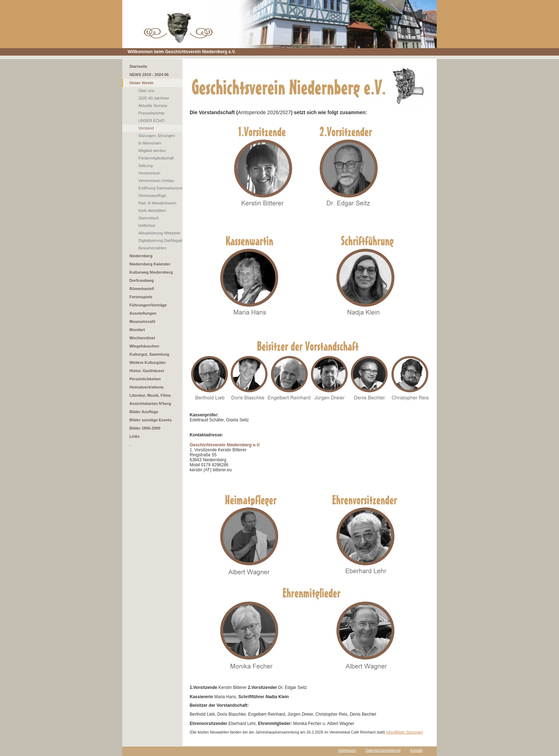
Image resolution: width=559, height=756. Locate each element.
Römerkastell (142, 289)
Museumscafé (142, 321)
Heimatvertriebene (147, 387)
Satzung (145, 166)
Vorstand (146, 128)
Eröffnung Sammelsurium (160, 188)
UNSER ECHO (151, 121)
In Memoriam (150, 143)
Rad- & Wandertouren (157, 203)
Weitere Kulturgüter (148, 362)
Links (135, 436)
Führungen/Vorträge (148, 305)
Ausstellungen (143, 313)
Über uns (146, 91)
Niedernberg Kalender (150, 264)
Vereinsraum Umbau (156, 181)
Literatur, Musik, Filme (150, 395)
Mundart (137, 330)
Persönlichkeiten (145, 379)
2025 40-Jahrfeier (154, 98)
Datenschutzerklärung (383, 750)
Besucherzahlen (152, 248)
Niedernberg (141, 256)
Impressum (347, 750)
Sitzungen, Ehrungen (157, 136)
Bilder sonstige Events (151, 420)
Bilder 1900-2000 (145, 428)
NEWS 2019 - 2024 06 (149, 75)
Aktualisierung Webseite (159, 233)
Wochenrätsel (142, 338)
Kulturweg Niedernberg (151, 272)
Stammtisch (148, 218)
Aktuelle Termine (153, 106)
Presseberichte (151, 113)
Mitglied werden (152, 151)
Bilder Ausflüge (144, 412)
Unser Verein (141, 83)
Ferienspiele (141, 297)
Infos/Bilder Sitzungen (405, 732)
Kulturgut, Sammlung (149, 354)
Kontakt (416, 750)
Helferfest (147, 225)
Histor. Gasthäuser (147, 371)
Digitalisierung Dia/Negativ (161, 240)
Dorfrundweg (142, 280)
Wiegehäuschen (144, 346)
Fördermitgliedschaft (156, 158)
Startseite (138, 66)
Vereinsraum (149, 173)
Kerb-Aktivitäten (152, 210)
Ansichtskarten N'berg (150, 404)
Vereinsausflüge (152, 196)
